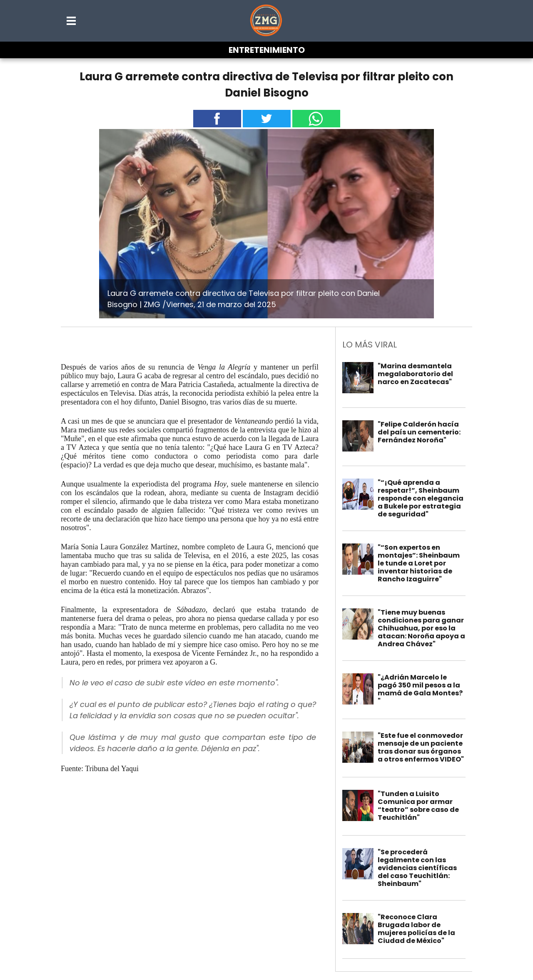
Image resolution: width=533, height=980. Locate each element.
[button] (72, 21)
